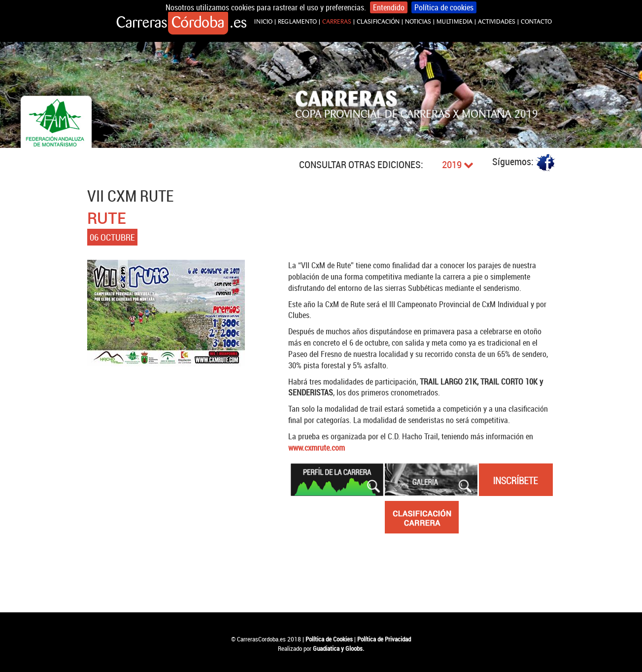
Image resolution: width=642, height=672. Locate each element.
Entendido (389, 7)
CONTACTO (536, 21)
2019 (458, 164)
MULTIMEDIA (455, 21)
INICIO (263, 21)
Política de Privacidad (384, 639)
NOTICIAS (418, 21)
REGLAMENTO (297, 21)
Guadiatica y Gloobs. (338, 648)
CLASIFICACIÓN (378, 21)
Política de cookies (444, 7)
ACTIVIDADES (497, 21)
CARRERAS (337, 21)
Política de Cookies (329, 639)
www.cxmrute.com (317, 448)
